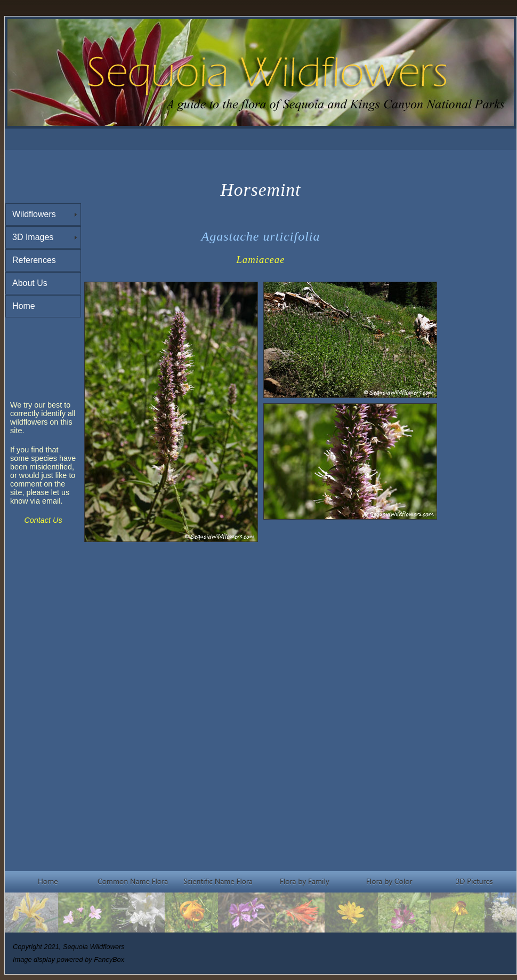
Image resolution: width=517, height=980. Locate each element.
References (34, 260)
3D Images (33, 237)
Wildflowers (34, 214)
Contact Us (43, 520)
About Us (30, 283)
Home (24, 306)
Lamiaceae (260, 260)
